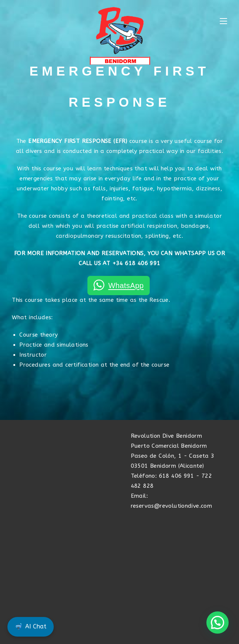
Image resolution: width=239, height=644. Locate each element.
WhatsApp (126, 286)
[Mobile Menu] (223, 21)
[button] (218, 623)
